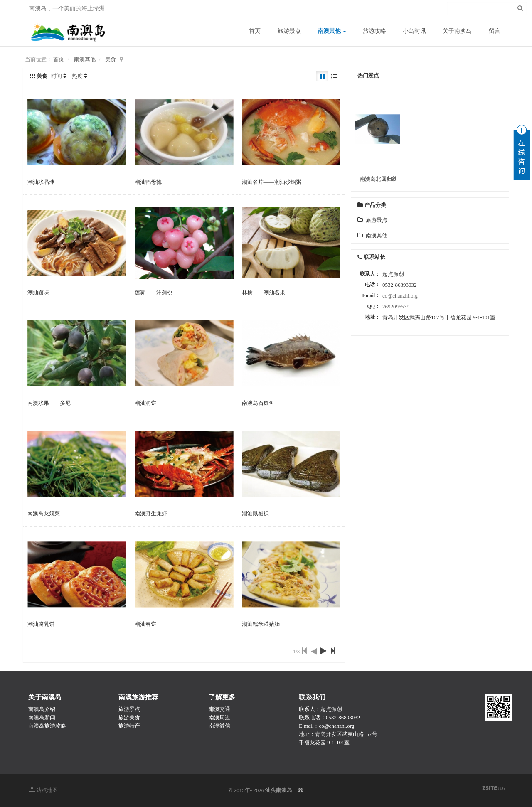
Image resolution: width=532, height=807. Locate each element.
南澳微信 (219, 726)
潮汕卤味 (38, 292)
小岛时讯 (414, 31)
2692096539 (396, 306)
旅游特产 (129, 726)
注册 (419, 9)
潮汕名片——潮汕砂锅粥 (272, 182)
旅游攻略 (374, 31)
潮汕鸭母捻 (148, 182)
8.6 (494, 789)
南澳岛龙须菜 (44, 513)
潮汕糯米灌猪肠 (261, 624)
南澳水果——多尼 (49, 403)
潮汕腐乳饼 (41, 624)
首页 (255, 31)
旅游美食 (129, 717)
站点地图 (43, 790)
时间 (57, 76)
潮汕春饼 (145, 624)
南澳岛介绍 (42, 709)
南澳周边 (219, 717)
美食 (111, 59)
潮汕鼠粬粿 (255, 513)
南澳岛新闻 (42, 717)
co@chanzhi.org (400, 296)
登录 (404, 9)
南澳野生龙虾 (151, 513)
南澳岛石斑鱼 (258, 403)
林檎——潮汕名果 (264, 292)
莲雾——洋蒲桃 (154, 292)
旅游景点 (289, 31)
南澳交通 (219, 709)
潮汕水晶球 (41, 182)
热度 (77, 76)
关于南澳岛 (457, 31)
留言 (495, 31)
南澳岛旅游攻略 (47, 726)
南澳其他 (332, 31)
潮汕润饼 (145, 403)
